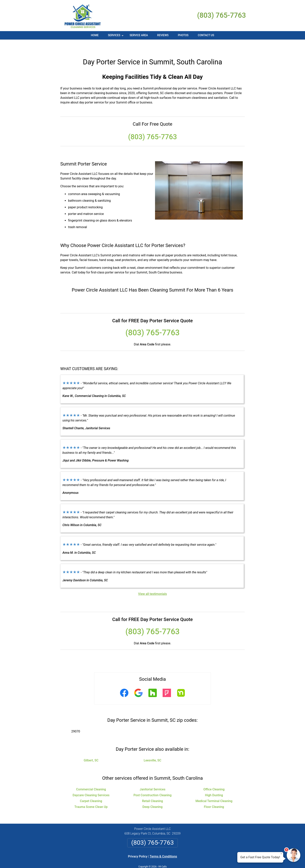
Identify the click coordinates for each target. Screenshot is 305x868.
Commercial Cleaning (91, 778)
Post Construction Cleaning (152, 784)
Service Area (139, 35)
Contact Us (206, 35)
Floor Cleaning (214, 795)
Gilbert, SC (91, 749)
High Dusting (214, 784)
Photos (183, 35)
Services (116, 37)
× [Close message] (281, 854)
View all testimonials (152, 582)
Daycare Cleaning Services (91, 784)
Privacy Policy (138, 845)
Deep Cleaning (152, 795)
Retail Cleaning (152, 790)
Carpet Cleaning (91, 790)
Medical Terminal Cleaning (214, 790)
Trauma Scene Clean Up (91, 795)
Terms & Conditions (163, 845)
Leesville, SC (152, 749)
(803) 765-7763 (221, 15)
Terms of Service (181, 860)
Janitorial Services (152, 778)
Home (95, 35)
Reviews (163, 35)
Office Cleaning (214, 778)
